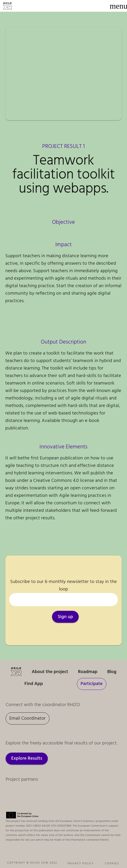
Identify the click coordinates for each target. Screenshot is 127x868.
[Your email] (64, 600)
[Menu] (119, 6)
